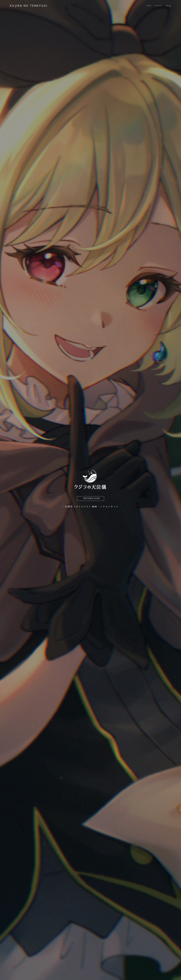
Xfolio (158, 6)
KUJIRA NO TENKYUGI (29, 6)
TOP (149, 6)
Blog (169, 6)
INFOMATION (92, 498)
